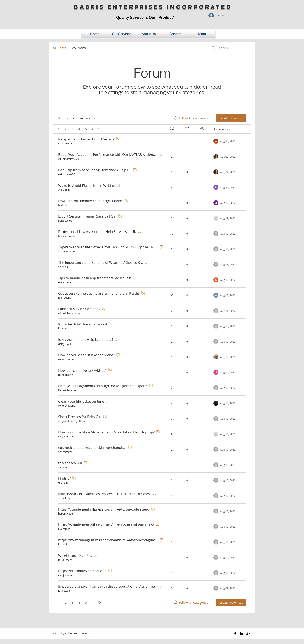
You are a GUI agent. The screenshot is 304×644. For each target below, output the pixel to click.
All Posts (60, 48)
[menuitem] (191, 118)
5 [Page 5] (86, 129)
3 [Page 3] (72, 129)
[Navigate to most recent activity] (227, 141)
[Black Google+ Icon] (248, 634)
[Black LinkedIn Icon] (242, 634)
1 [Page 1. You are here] (59, 129)
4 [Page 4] (79, 129)
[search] (230, 48)
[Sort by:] (77, 118)
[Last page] (99, 129)
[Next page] (92, 129)
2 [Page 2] (66, 129)
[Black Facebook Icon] (235, 634)
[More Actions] (244, 141)
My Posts (79, 48)
